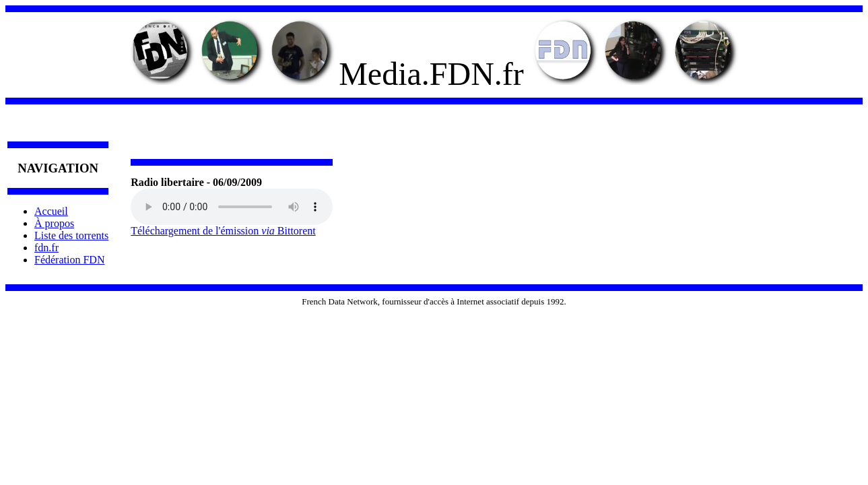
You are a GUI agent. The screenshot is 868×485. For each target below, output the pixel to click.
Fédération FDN (69, 260)
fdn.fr (46, 248)
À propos (54, 223)
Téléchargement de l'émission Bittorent (223, 231)
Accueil (51, 211)
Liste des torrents (71, 235)
